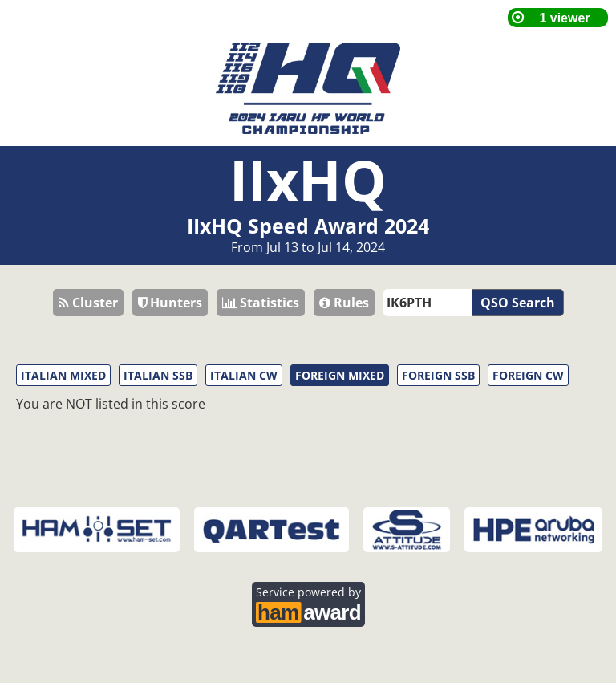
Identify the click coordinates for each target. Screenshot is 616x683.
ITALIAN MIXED (63, 375)
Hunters (170, 303)
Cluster (88, 303)
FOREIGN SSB (438, 375)
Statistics (261, 303)
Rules (344, 303)
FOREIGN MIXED (340, 375)
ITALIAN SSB (158, 375)
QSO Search (518, 303)
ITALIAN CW (244, 375)
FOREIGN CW (528, 375)
